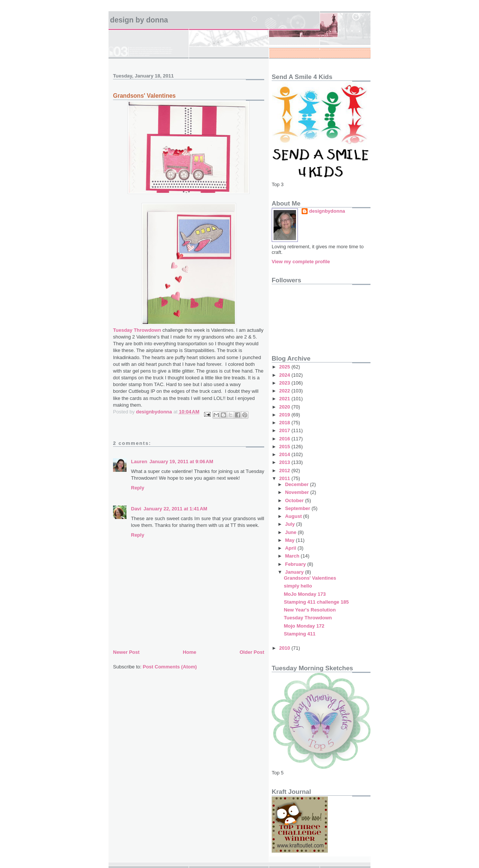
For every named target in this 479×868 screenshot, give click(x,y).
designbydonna (327, 211)
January (295, 572)
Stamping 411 (300, 634)
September (298, 508)
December (298, 484)
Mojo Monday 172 (304, 626)
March (293, 556)
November (298, 492)
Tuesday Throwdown (137, 330)
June (292, 532)
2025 (285, 367)
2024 (285, 375)
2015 (285, 447)
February (296, 564)
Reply (138, 488)
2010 (285, 648)
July (291, 524)
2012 (285, 471)
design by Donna (139, 20)
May (291, 540)
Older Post (252, 652)
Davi (136, 509)
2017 (285, 430)
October (295, 500)
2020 (285, 407)
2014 (285, 454)
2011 (285, 478)
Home (189, 652)
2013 (285, 462)
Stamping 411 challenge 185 (316, 602)
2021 (285, 399)
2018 (285, 423)
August (294, 516)
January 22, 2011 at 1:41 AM (175, 509)
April (291, 548)
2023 (285, 383)
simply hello (298, 586)
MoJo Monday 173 (305, 594)
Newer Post (126, 652)
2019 (285, 415)
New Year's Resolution (310, 610)
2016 (285, 439)
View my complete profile (301, 262)
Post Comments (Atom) (170, 667)
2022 (285, 391)
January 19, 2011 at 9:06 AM (181, 462)
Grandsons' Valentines (310, 578)
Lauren (139, 462)
